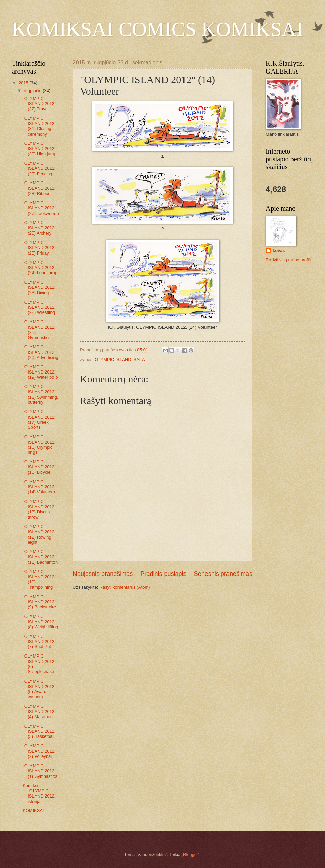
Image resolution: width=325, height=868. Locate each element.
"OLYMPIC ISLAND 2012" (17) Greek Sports (39, 419)
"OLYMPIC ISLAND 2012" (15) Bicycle (39, 467)
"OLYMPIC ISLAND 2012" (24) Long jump (40, 268)
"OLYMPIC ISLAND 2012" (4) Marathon (39, 711)
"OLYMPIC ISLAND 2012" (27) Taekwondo (41, 208)
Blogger (191, 855)
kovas (279, 251)
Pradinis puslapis (163, 574)
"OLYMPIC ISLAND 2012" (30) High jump (39, 148)
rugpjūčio (33, 91)
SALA (139, 359)
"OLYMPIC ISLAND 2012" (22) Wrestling (39, 307)
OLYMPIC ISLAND (113, 359)
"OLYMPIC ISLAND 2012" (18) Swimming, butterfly (40, 394)
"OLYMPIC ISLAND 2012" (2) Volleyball (39, 751)
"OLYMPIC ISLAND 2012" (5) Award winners (39, 689)
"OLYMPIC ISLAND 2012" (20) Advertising (40, 352)
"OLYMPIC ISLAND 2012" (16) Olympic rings (39, 445)
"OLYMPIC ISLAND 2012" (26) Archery (39, 228)
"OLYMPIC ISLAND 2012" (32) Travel (39, 104)
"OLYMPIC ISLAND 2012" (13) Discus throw (39, 509)
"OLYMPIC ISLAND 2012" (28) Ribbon (39, 188)
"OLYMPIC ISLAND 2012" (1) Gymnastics (40, 771)
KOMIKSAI (33, 811)
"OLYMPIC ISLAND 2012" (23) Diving (39, 287)
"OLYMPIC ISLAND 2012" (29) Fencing (39, 168)
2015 (24, 83)
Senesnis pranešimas (223, 574)
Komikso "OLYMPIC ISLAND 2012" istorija (39, 793)
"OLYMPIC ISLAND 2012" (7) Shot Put (39, 642)
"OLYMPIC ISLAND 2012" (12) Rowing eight (39, 534)
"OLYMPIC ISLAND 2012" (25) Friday (39, 248)
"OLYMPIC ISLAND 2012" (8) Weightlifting (40, 622)
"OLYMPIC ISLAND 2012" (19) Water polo (40, 372)
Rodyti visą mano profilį (288, 260)
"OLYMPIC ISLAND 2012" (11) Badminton (40, 557)
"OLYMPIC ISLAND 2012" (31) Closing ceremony (39, 126)
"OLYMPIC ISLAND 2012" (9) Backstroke (39, 602)
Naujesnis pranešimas (103, 574)
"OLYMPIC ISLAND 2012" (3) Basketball (39, 731)
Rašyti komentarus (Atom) (125, 587)
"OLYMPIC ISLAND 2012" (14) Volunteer (39, 487)
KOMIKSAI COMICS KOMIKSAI (157, 29)
